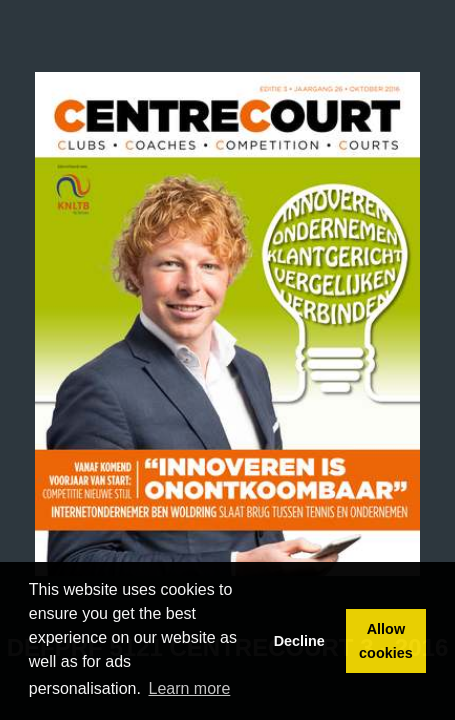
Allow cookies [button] (386, 641)
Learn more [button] (190, 688)
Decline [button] (299, 641)
